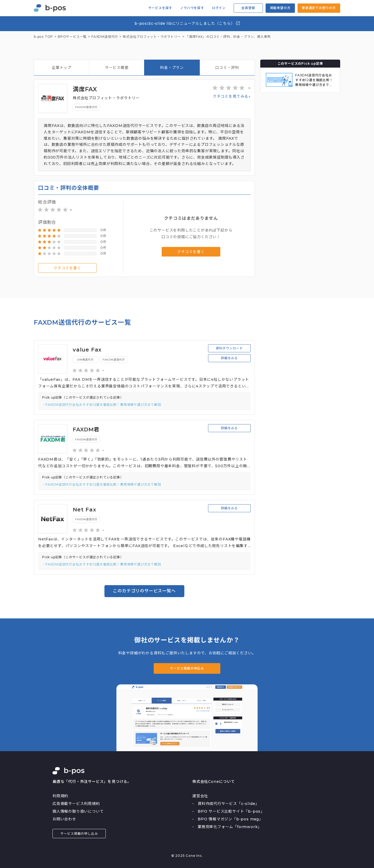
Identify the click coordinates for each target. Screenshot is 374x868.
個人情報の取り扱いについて (78, 811)
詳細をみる (229, 358)
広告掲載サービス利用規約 (76, 804)
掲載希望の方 (280, 8)
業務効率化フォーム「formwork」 (230, 827)
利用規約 (60, 796)
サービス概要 (117, 68)
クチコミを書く (67, 268)
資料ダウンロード (229, 348)
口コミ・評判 (227, 68)
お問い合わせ (64, 819)
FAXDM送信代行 (86, 107)
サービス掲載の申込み (187, 668)
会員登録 (248, 8)
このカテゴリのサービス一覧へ (144, 591)
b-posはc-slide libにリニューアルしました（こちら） (187, 23)
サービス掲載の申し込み (79, 834)
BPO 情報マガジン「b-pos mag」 (230, 819)
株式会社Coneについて (214, 782)
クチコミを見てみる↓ (232, 96)
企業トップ (62, 68)
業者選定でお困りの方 (319, 8)
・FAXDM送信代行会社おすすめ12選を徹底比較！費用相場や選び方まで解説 (102, 405)
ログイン (219, 8)
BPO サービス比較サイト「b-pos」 (231, 811)
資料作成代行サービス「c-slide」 (228, 804)
